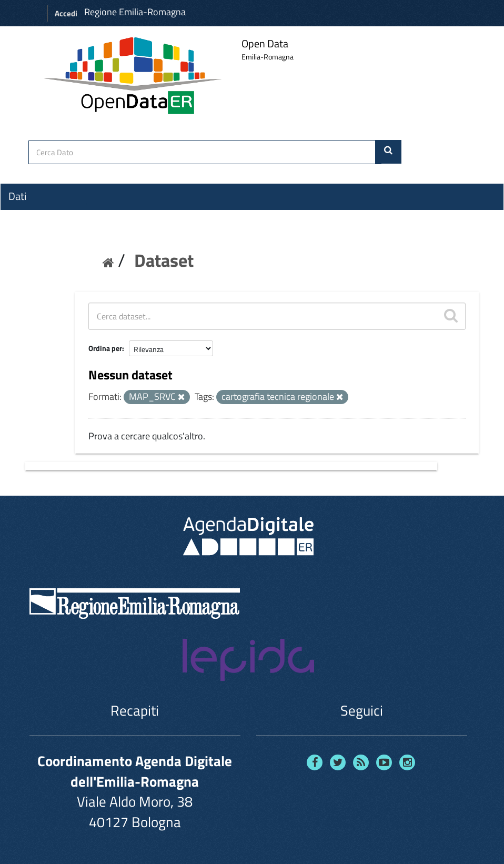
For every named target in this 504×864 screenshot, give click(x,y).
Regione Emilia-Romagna (135, 12)
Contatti (26, 274)
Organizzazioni (41, 215)
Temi (19, 234)
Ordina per (105, 348)
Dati (17, 196)
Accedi (66, 13)
